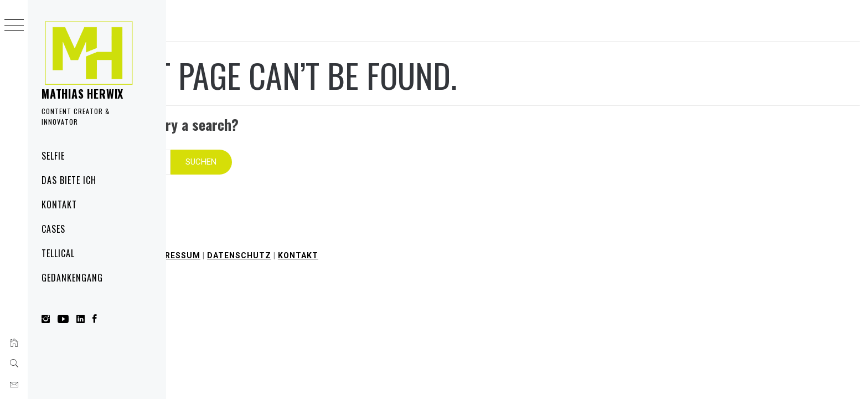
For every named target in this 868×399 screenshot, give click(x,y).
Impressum (322, 241)
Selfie (53, 156)
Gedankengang (72, 278)
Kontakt (59, 204)
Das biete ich (69, 180)
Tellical (58, 253)
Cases (53, 229)
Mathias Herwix (82, 94)
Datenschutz (386, 241)
